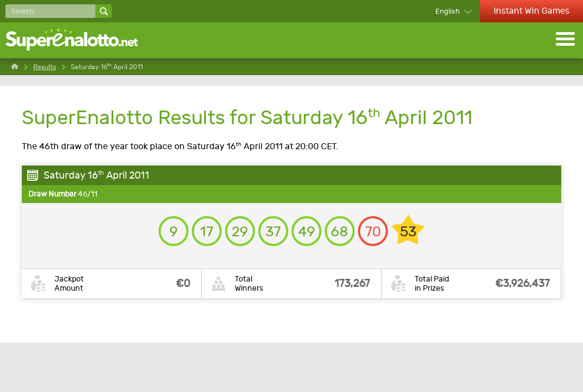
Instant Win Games (532, 11)
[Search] (50, 11)
